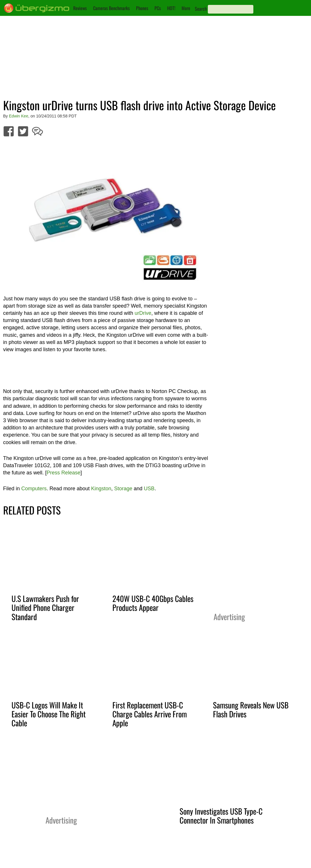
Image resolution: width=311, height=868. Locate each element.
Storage (123, 489)
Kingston (101, 489)
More (186, 8)
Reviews (80, 8)
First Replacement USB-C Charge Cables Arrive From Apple (150, 714)
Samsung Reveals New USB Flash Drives (251, 709)
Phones (142, 8)
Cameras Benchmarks (111, 8)
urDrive (143, 313)
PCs (158, 8)
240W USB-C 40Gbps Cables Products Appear (153, 603)
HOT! (171, 8)
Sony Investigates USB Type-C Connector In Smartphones (221, 816)
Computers (34, 489)
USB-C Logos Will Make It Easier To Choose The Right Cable (49, 714)
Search (201, 9)
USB (149, 489)
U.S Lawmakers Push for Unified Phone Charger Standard (45, 607)
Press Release (64, 473)
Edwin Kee (19, 116)
